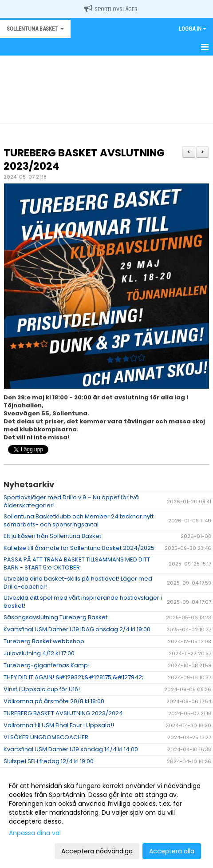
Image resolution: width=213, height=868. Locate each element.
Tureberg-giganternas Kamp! (47, 665)
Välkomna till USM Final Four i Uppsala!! (59, 725)
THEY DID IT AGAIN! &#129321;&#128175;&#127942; (73, 677)
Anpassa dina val (35, 833)
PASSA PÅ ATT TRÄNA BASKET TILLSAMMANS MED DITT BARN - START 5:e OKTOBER (77, 563)
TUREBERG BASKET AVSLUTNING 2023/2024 (84, 159)
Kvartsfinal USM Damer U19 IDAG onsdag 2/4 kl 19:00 (77, 629)
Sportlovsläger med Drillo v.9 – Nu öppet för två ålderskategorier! (71, 501)
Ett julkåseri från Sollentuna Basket (52, 536)
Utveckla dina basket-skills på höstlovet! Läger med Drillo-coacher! (78, 583)
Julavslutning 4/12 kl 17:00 (39, 653)
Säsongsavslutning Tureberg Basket (55, 617)
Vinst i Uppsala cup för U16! (42, 689)
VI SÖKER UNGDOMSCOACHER (46, 737)
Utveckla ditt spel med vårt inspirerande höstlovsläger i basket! (83, 602)
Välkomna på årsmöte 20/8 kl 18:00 (54, 701)
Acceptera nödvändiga (97, 851)
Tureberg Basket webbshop (44, 641)
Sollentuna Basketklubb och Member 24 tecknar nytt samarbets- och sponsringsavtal (79, 520)
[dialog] (106, 818)
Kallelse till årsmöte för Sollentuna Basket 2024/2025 (79, 548)
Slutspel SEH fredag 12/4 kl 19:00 (49, 761)
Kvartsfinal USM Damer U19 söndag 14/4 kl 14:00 (71, 749)
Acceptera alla (172, 851)
